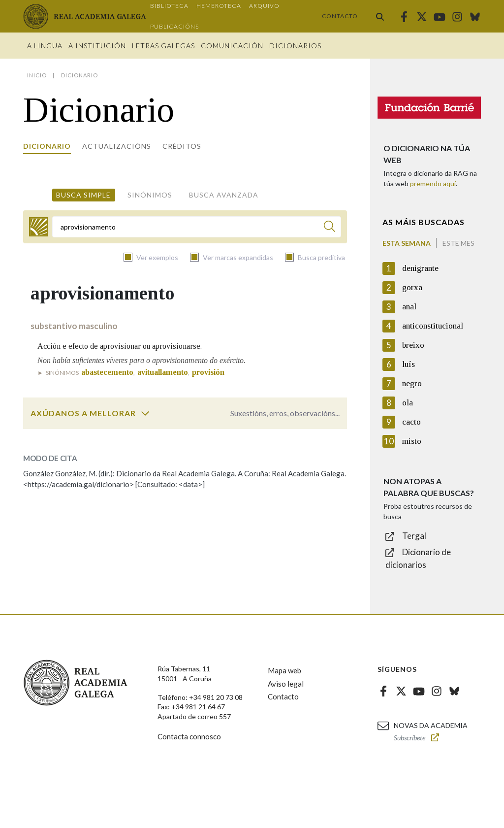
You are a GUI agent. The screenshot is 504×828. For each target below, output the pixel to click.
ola (408, 403)
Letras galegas (163, 46)
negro (412, 383)
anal (409, 307)
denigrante (420, 268)
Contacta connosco (189, 736)
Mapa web (284, 670)
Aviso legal (286, 684)
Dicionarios (295, 46)
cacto (411, 422)
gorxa (412, 287)
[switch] (145, 413)
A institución (97, 46)
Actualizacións (117, 146)
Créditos (182, 146)
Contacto (340, 16)
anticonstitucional (433, 326)
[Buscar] (330, 228)
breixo (413, 345)
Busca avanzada (224, 195)
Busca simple (83, 195)
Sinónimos (150, 195)
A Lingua (45, 46)
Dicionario (47, 146)
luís (409, 364)
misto (412, 441)
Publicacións (174, 26)
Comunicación (232, 46)
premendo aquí (433, 183)
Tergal (414, 536)
